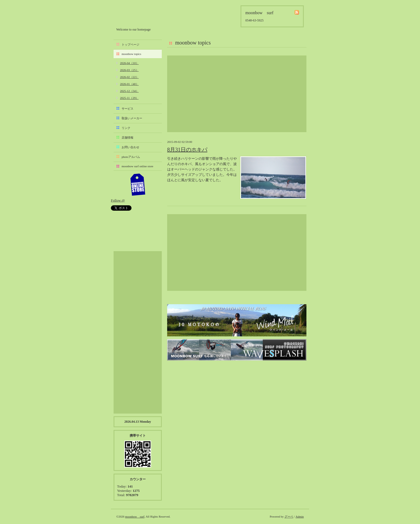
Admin (300, 516)
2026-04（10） (129, 63)
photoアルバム (131, 157)
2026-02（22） (129, 77)
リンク (126, 128)
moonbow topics (131, 54)
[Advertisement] (237, 94)
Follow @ (118, 200)
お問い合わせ (130, 147)
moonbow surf (145, 15)
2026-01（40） (129, 84)
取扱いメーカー (132, 118)
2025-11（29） (129, 98)
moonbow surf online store (137, 166)
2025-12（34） (129, 91)
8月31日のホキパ (187, 150)
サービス (127, 109)
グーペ (289, 516)
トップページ (130, 44)
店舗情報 (127, 137)
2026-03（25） (129, 70)
